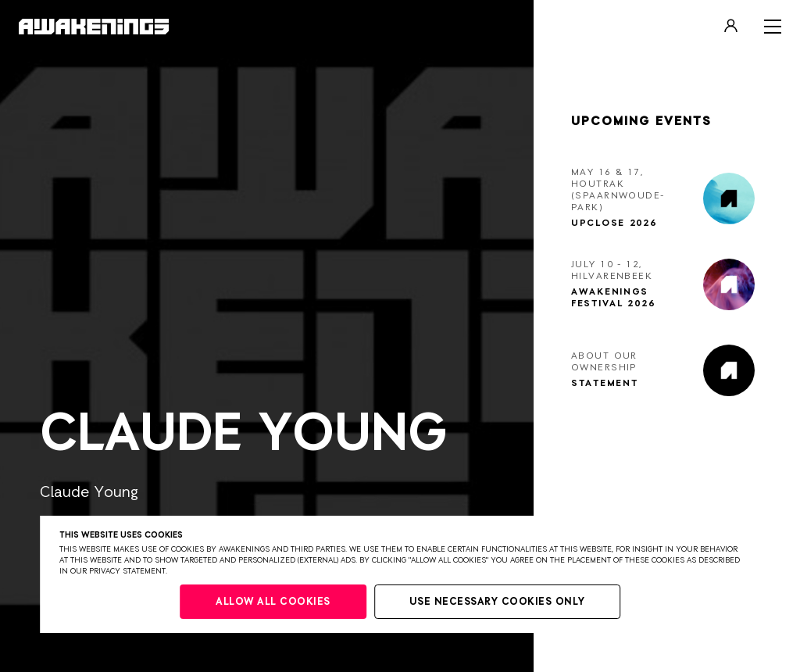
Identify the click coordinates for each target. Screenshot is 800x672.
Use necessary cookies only (497, 602)
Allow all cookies (273, 602)
